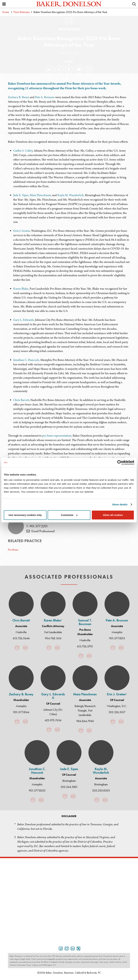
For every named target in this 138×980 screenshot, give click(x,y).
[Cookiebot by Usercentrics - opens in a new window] (120, 463)
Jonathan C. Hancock (26, 360)
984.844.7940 (85, 721)
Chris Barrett (21, 400)
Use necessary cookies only (25, 515)
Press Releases (22, 12)
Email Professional (41, 531)
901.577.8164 (21, 712)
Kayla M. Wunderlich (71, 195)
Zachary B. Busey (19, 97)
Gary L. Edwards (23, 320)
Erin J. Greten (22, 231)
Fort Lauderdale (53, 632)
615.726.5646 (21, 638)
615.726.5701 (85, 646)
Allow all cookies (113, 515)
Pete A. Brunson (45, 97)
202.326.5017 (117, 712)
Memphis (117, 632)
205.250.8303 (101, 790)
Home (6, 12)
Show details (120, 504)
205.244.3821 (69, 787)
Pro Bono (13, 550)
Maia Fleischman (40, 195)
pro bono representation (57, 436)
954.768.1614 (53, 638)
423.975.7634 (53, 720)
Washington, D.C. (117, 706)
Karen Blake (21, 289)
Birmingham (69, 781)
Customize (69, 515)
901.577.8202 (37, 790)
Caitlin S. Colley (23, 151)
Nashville (21, 632)
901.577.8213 (117, 638)
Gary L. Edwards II (53, 696)
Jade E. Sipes (21, 195)
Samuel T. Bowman (85, 622)
